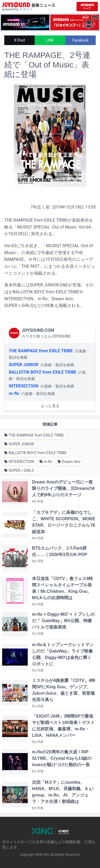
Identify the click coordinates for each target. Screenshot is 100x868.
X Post (20, 40)
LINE (50, 40)
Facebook (80, 40)
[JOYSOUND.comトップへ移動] (87, 7)
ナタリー (26, 9)
